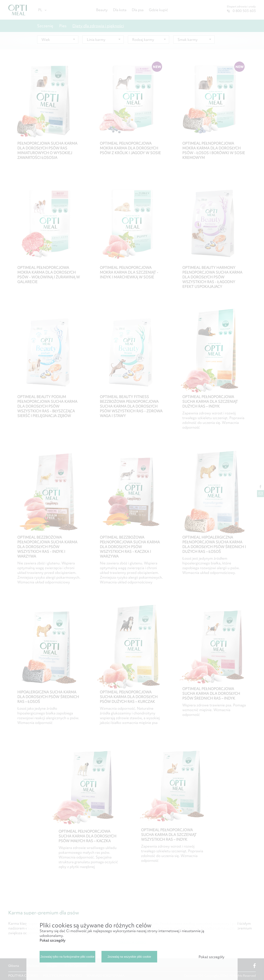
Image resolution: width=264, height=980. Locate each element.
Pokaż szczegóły (52, 940)
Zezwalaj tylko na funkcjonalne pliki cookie (67, 957)
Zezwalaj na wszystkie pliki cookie (129, 957)
